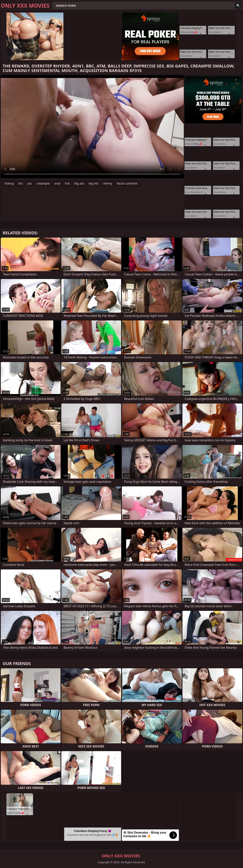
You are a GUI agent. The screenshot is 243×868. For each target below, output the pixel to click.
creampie (43, 183)
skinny (108, 183)
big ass (79, 183)
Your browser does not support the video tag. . (92, 127)
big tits (94, 183)
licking (9, 183)
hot (67, 183)
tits (20, 183)
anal (57, 183)
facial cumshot (127, 183)
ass (30, 183)
